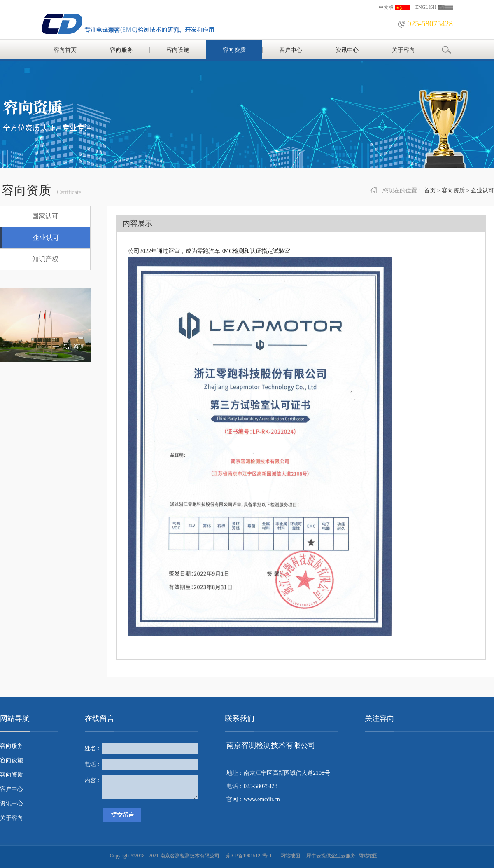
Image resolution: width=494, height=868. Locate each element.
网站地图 (289, 856)
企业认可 (482, 191)
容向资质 (453, 191)
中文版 (386, 7)
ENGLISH (426, 7)
